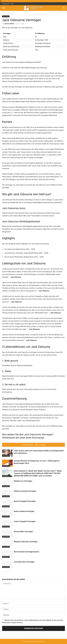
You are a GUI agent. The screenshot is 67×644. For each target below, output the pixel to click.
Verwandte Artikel (27, 445)
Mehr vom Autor (40, 445)
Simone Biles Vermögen (23, 531)
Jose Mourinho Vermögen (24, 562)
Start (4, 13)
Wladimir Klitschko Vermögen (26, 542)
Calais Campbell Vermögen (25, 521)
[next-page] (7, 572)
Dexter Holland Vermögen (24, 511)
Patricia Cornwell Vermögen (25, 491)
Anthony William (10, 24)
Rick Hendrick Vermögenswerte (26, 552)
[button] (4, 8)
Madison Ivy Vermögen (23, 481)
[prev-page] (3, 572)
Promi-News (11, 13)
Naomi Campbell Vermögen (25, 501)
